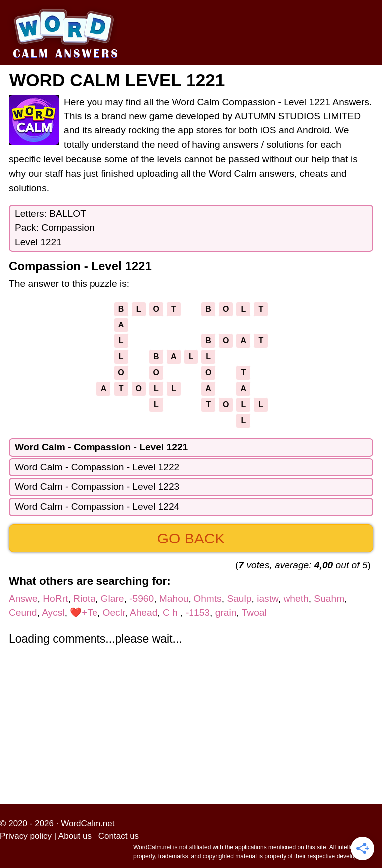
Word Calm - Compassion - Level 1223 (97, 487)
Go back (191, 538)
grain (226, 612)
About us (75, 836)
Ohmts (208, 598)
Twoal (254, 612)
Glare (113, 598)
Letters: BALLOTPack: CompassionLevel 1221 (55, 228)
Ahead (143, 612)
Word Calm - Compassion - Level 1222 (97, 467)
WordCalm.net (88, 823)
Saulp (239, 598)
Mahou (174, 598)
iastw (267, 598)
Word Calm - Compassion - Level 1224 (97, 506)
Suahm (329, 598)
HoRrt (55, 598)
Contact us (119, 836)
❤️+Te (83, 612)
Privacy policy (26, 836)
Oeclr (114, 612)
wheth (296, 598)
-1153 (198, 612)
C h (171, 612)
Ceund (23, 612)
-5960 (142, 598)
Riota (84, 598)
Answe (23, 598)
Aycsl (53, 612)
